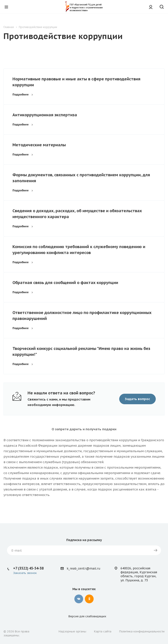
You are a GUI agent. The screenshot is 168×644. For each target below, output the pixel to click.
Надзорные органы (72, 631)
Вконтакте (79, 599)
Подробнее (23, 94)
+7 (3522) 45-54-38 (28, 568)
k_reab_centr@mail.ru (83, 568)
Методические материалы (39, 145)
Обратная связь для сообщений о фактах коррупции (65, 283)
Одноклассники (89, 599)
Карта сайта (103, 631)
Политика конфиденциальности (142, 631)
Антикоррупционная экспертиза (45, 115)
